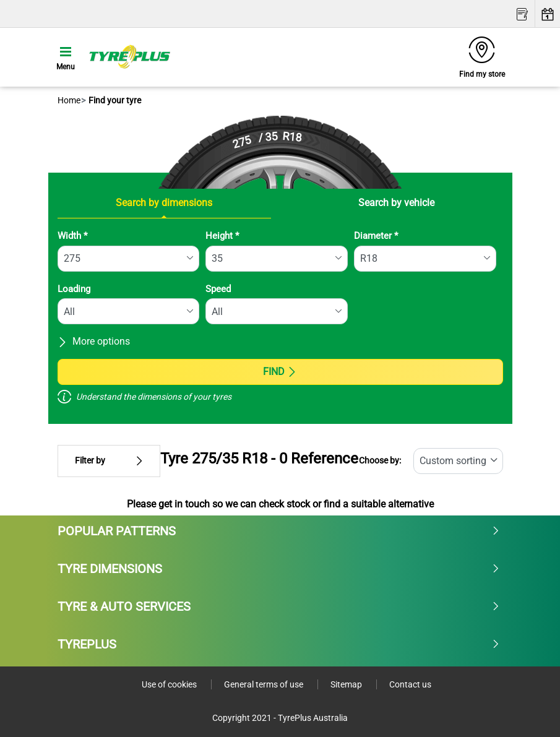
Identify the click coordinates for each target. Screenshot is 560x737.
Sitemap (347, 684)
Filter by (109, 461)
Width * (72, 236)
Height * (222, 236)
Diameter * (376, 236)
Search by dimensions (164, 203)
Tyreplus (279, 644)
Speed (218, 289)
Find (280, 372)
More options (94, 341)
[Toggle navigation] (66, 57)
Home (69, 100)
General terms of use (265, 684)
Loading (74, 289)
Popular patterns (279, 531)
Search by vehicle (396, 203)
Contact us (410, 684)
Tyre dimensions (279, 569)
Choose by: (380, 461)
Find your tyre (114, 100)
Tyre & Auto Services (279, 606)
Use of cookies (170, 684)
